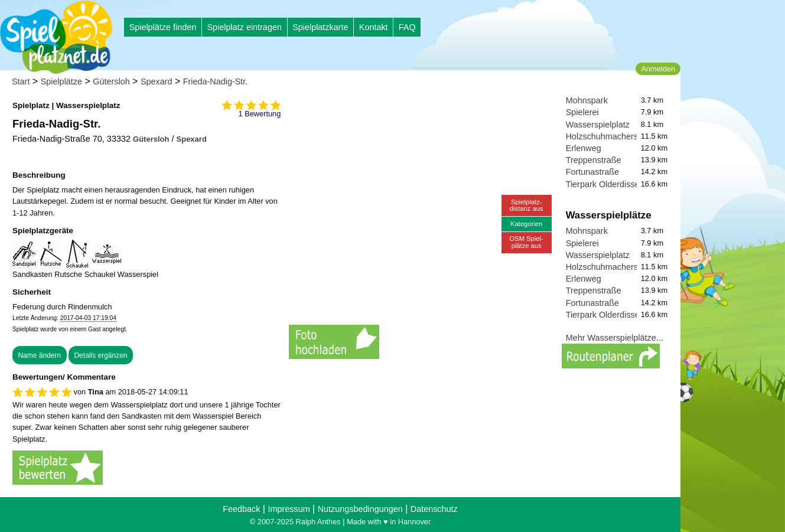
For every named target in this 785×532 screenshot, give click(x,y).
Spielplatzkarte (320, 27)
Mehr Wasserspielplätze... (615, 338)
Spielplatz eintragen (244, 27)
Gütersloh (111, 81)
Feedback (241, 509)
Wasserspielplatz (598, 125)
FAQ (407, 27)
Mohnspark (587, 100)
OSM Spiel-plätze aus (527, 242)
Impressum (289, 509)
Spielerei (582, 112)
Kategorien (526, 224)
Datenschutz (434, 509)
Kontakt (374, 27)
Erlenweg (584, 148)
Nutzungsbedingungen (360, 509)
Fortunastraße (592, 172)
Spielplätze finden (163, 27)
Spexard (157, 81)
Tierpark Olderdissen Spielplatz (625, 184)
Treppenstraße (594, 160)
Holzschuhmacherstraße (612, 136)
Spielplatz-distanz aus (527, 205)
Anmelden (658, 69)
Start (21, 81)
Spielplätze (61, 81)
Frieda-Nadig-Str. (216, 81)
